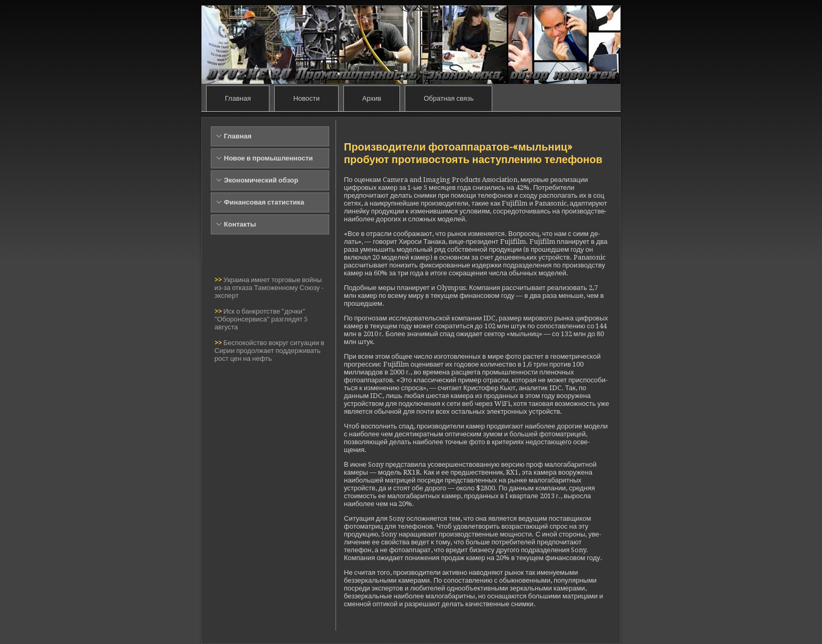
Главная (238, 98)
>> (219, 280)
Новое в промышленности (268, 158)
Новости (306, 98)
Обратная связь (448, 98)
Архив (372, 98)
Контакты (240, 224)
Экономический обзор (261, 180)
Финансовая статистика (264, 202)
